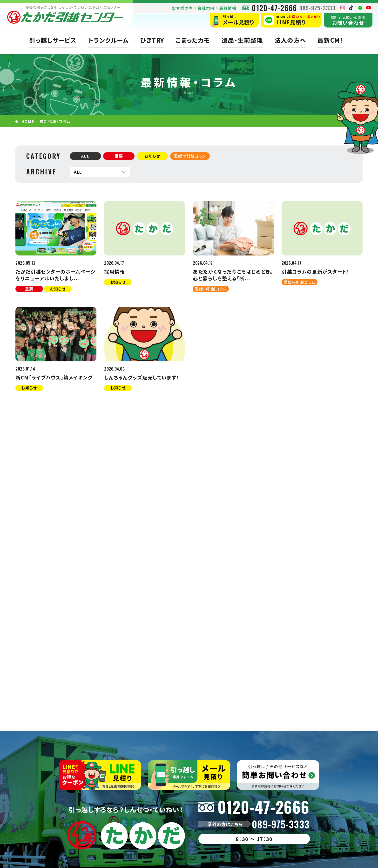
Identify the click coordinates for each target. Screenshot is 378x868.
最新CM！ (330, 40)
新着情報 (228, 8)
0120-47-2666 (274, 8)
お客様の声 (182, 8)
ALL (85, 156)
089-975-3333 (317, 8)
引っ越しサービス (53, 40)
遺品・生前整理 (242, 40)
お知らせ (152, 156)
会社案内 (206, 8)
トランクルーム (108, 40)
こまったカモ (193, 40)
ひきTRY (152, 40)
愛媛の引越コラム (190, 156)
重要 (119, 156)
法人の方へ (290, 40)
